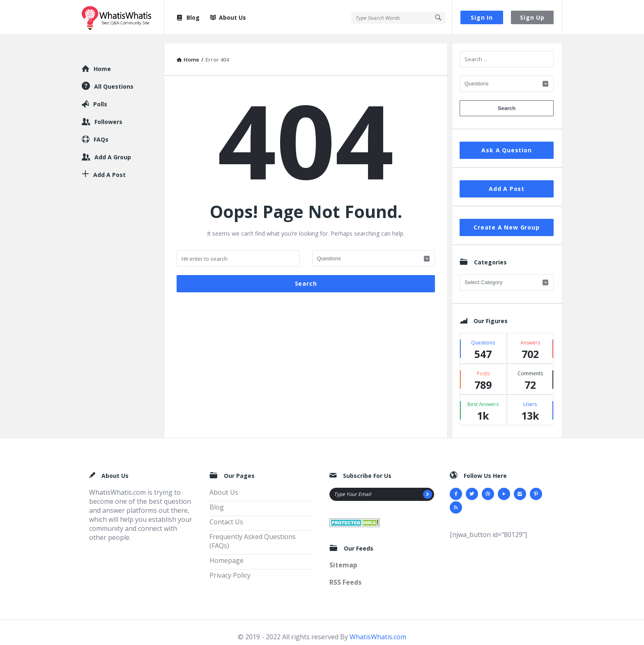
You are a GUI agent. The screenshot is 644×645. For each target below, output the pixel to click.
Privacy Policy (230, 567)
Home (102, 60)
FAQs (101, 131)
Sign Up (532, 17)
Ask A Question (506, 141)
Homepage (227, 552)
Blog (188, 17)
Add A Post (507, 180)
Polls (100, 95)
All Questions (114, 78)
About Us (228, 17)
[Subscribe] (428, 486)
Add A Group (113, 148)
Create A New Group (506, 219)
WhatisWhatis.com (378, 628)
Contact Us (226, 513)
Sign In (482, 17)
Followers (108, 113)
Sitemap (343, 556)
